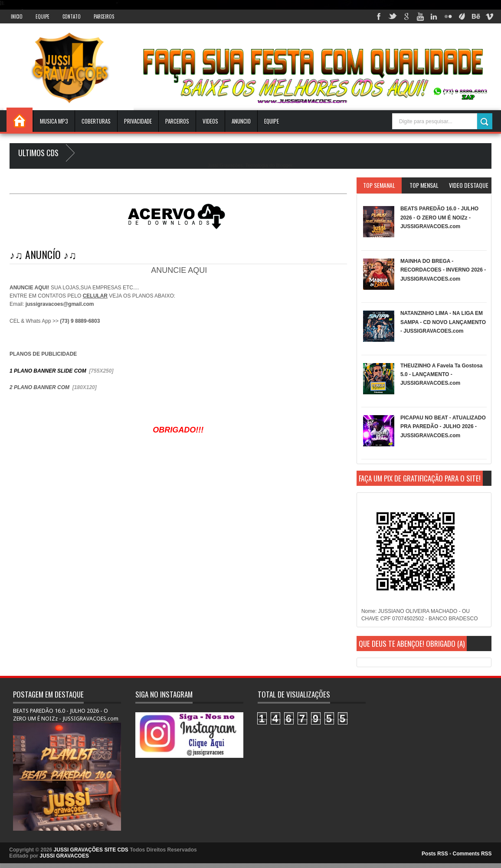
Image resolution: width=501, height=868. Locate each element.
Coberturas (96, 121)
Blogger (284, 165)
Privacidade (138, 121)
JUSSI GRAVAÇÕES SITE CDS (91, 850)
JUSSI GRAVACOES (64, 856)
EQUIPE (272, 121)
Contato (72, 16)
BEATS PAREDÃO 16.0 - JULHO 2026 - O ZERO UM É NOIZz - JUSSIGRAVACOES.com (439, 218)
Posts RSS (435, 854)
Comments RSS (472, 854)
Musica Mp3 (54, 121)
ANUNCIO (241, 121)
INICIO (17, 16)
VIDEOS (210, 121)
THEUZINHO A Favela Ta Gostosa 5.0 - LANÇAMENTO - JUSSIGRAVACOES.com (442, 375)
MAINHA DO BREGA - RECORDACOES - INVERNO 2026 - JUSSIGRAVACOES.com (443, 270)
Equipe (43, 16)
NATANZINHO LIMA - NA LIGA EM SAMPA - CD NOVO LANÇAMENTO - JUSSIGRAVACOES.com (443, 322)
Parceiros (104, 16)
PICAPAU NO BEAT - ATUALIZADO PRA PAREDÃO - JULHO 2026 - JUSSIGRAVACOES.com (443, 427)
